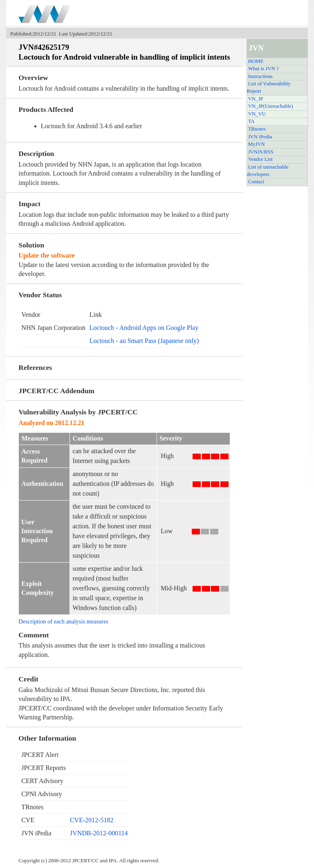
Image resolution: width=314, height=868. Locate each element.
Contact (256, 182)
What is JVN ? (264, 69)
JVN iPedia (260, 137)
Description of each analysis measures (63, 621)
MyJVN (257, 144)
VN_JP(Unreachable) (271, 106)
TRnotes (257, 129)
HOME (256, 61)
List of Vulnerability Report (269, 87)
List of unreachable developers (268, 171)
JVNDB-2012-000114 (99, 833)
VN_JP (256, 99)
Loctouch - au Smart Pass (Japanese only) (144, 341)
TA (251, 121)
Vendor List (260, 159)
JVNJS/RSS (261, 152)
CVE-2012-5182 (92, 820)
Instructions (260, 76)
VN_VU (257, 114)
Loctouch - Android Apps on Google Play (144, 328)
